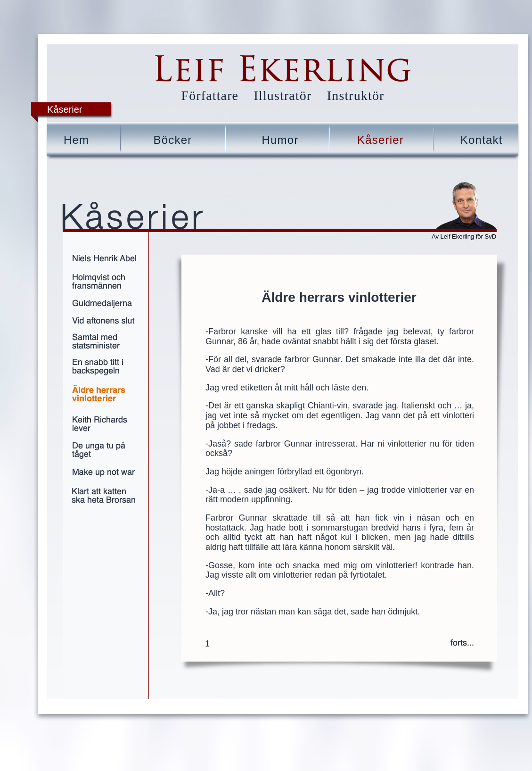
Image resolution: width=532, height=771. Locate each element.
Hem (76, 140)
